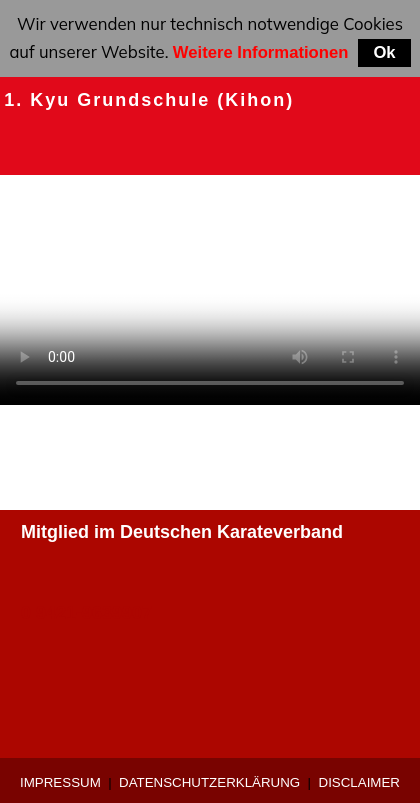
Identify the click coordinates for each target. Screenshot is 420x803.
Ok (384, 52)
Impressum (60, 782)
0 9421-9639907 (86, 613)
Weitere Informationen (261, 52)
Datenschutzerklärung (209, 782)
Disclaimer (359, 782)
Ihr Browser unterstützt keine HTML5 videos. (210, 300)
